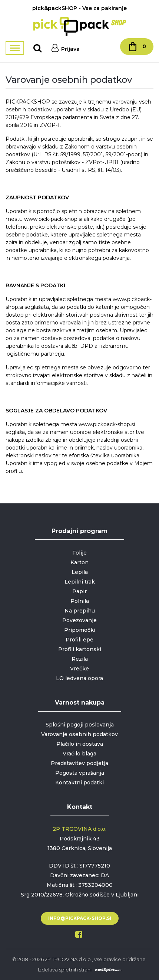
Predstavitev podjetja (79, 763)
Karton (79, 562)
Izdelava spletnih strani (65, 970)
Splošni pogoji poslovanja (80, 725)
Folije (79, 553)
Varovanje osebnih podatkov (79, 734)
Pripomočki (80, 630)
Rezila (80, 659)
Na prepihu (80, 611)
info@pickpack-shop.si (80, 918)
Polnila (80, 601)
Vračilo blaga (79, 754)
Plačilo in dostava (80, 744)
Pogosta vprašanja (80, 773)
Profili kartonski (80, 649)
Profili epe (79, 640)
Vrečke (79, 669)
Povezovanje (79, 620)
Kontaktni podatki (79, 783)
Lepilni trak (80, 582)
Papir (79, 591)
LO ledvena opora (79, 678)
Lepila (80, 572)
